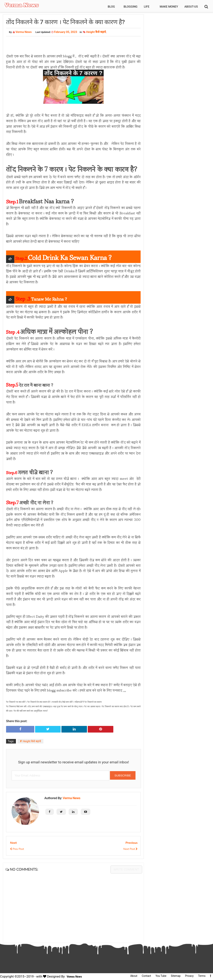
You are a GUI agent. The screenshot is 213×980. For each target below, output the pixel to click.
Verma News (72, 798)
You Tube (161, 976)
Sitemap (176, 976)
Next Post (130, 849)
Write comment (126, 870)
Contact (146, 976)
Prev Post (17, 849)
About (134, 976)
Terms (202, 976)
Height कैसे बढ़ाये (96, 32)
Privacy (189, 976)
